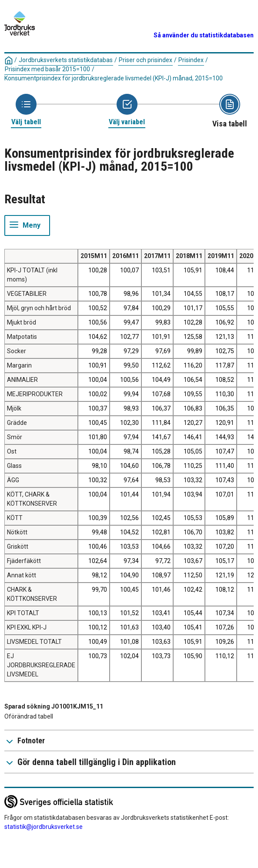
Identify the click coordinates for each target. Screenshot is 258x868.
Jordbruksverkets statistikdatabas (66, 60)
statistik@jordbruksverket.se (44, 827)
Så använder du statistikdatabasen (204, 35)
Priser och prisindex (146, 60)
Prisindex (191, 60)
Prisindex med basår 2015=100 (47, 69)
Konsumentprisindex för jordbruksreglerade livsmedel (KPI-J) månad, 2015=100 (114, 78)
